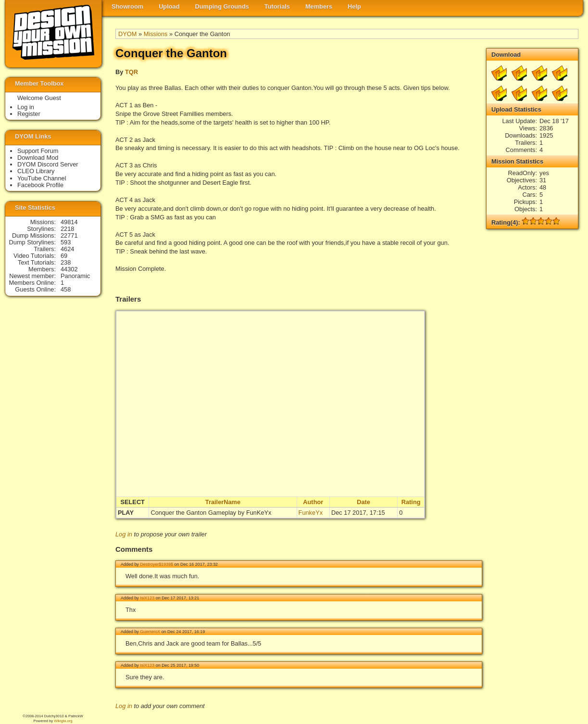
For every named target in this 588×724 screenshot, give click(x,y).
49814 (69, 222)
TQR (131, 72)
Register (29, 114)
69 (64, 256)
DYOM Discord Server (48, 164)
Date (363, 502)
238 (66, 262)
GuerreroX (150, 632)
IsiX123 (147, 598)
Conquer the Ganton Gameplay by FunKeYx (211, 513)
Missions (156, 34)
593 (66, 242)
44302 (69, 269)
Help (354, 6)
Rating (411, 502)
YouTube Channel (42, 178)
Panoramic (75, 276)
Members (319, 6)
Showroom (127, 6)
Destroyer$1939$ (156, 564)
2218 (67, 229)
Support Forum (38, 151)
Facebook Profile (40, 185)
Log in (124, 534)
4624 (67, 249)
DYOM (127, 34)
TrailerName (223, 502)
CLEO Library (36, 171)
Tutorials (277, 6)
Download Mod (38, 158)
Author (313, 502)
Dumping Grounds (222, 6)
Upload (169, 6)
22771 (69, 235)
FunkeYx (311, 513)
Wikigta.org (63, 721)
